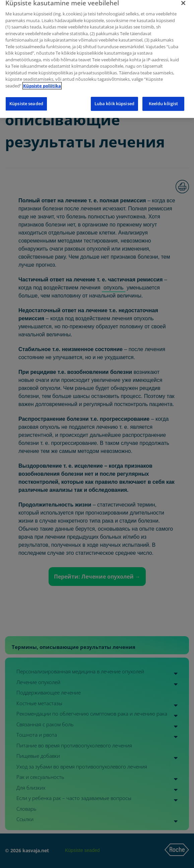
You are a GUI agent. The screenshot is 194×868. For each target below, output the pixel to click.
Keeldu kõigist (164, 100)
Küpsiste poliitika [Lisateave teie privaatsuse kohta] (42, 82)
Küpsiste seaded (26, 100)
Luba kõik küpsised (114, 100)
